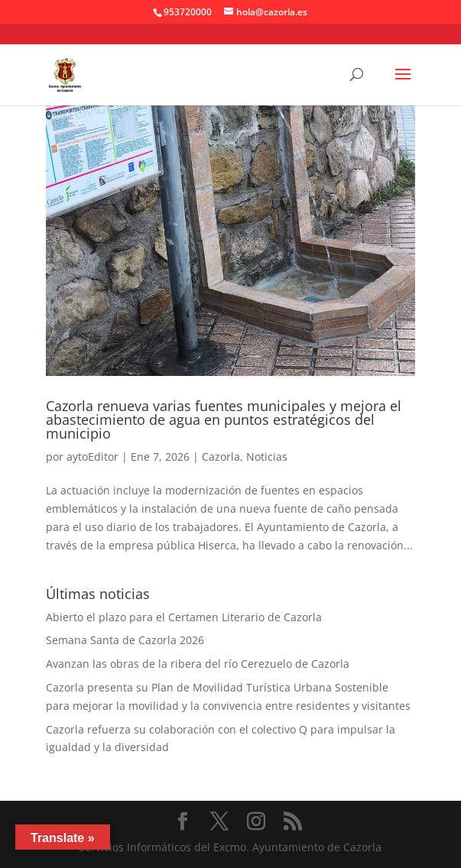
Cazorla (221, 457)
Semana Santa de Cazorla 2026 (125, 640)
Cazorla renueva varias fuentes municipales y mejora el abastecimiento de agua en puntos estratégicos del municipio (224, 419)
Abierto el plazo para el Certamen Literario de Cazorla (184, 617)
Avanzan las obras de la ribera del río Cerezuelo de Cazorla (198, 664)
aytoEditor (93, 457)
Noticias (267, 457)
